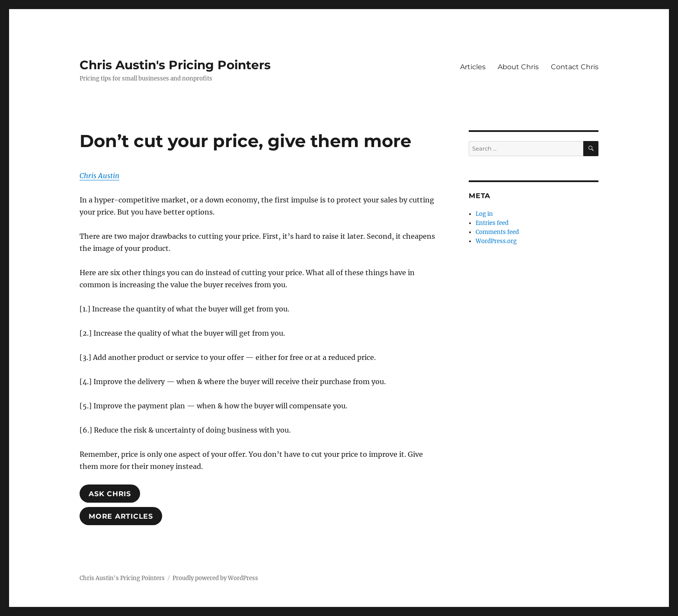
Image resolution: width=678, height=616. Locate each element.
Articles (473, 67)
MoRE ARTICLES (121, 516)
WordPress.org (496, 241)
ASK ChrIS (110, 494)
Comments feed (497, 232)
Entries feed (492, 223)
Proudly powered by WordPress (215, 578)
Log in (484, 214)
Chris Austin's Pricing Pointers (175, 65)
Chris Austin (99, 176)
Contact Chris (575, 67)
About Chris (518, 67)
